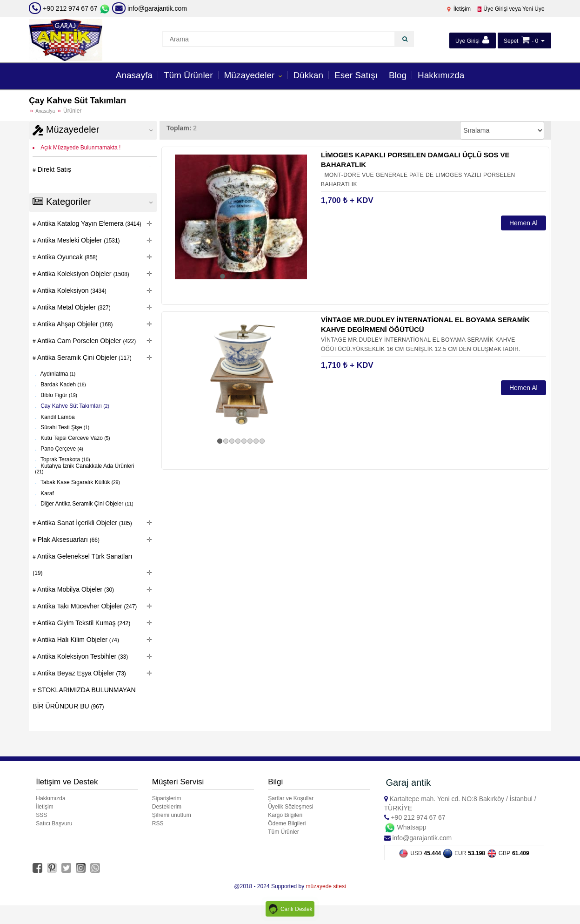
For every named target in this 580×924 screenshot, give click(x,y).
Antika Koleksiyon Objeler (83, 274)
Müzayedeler (251, 75)
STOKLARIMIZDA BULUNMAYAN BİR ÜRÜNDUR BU (84, 698)
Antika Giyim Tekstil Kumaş (83, 623)
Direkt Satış (53, 169)
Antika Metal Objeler (73, 307)
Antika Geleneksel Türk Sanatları (82, 564)
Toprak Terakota (65, 459)
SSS (41, 815)
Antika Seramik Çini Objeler (84, 357)
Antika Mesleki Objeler (78, 240)
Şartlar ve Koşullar (291, 798)
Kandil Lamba (57, 417)
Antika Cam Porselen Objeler (86, 341)
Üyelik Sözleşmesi (290, 807)
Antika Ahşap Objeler (74, 324)
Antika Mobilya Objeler (75, 589)
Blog (398, 75)
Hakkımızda (441, 75)
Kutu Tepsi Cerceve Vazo (75, 438)
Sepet (511, 41)
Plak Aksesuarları (68, 540)
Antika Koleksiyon (71, 290)
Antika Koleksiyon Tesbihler (82, 656)
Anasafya (45, 111)
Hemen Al (523, 223)
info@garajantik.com (150, 8)
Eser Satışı (356, 75)
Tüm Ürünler (188, 75)
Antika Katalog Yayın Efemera (89, 223)
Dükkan (308, 75)
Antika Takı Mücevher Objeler (86, 606)
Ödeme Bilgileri (287, 823)
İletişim (458, 9)
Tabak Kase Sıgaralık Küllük (80, 482)
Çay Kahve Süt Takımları (74, 406)
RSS (158, 823)
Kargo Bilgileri (285, 815)
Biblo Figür (58, 395)
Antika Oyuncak (67, 257)
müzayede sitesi (326, 886)
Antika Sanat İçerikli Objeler (84, 523)
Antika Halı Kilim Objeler (77, 640)
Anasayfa (134, 75)
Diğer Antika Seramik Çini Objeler (86, 504)
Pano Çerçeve (61, 449)
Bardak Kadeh (63, 384)
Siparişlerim (167, 798)
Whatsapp (405, 827)
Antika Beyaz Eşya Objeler (81, 673)
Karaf (47, 493)
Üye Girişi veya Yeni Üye (510, 9)
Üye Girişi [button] (472, 40)
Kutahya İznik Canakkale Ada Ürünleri (84, 469)
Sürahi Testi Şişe (64, 427)
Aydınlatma (57, 374)
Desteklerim (167, 807)
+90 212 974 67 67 (70, 8)
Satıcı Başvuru (54, 823)
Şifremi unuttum (172, 815)
